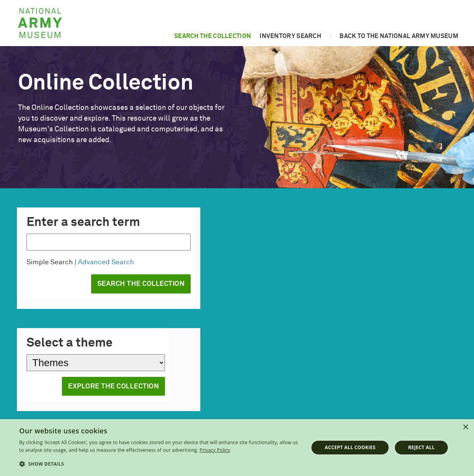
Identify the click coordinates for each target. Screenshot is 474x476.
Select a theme (70, 343)
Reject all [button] (422, 447)
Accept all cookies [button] (350, 447)
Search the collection (213, 36)
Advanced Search (106, 262)
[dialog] (237, 448)
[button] (160, 464)
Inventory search (290, 36)
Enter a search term (83, 222)
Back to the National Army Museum (399, 36)
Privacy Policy (215, 450)
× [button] (465, 427)
